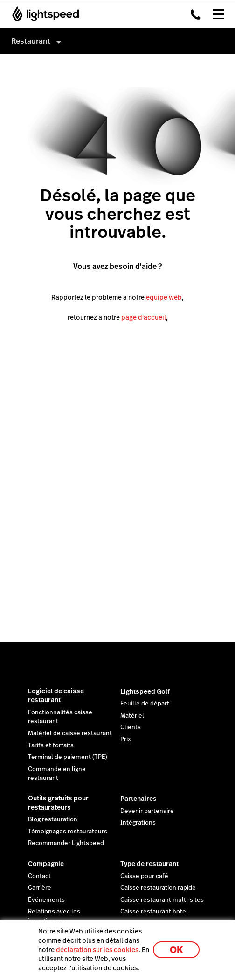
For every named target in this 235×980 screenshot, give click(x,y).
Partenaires (138, 799)
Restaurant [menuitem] (31, 41)
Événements (46, 900)
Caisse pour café (144, 876)
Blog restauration (53, 819)
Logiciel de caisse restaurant (56, 696)
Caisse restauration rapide (158, 888)
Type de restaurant (149, 864)
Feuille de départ (145, 704)
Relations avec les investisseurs (54, 916)
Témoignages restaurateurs (68, 832)
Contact (39, 876)
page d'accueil (144, 317)
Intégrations (138, 823)
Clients (131, 727)
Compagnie (46, 864)
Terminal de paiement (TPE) (68, 757)
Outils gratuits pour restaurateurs (58, 803)
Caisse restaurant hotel (154, 912)
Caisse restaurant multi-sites (162, 900)
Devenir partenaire (147, 811)
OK (176, 950)
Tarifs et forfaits (51, 745)
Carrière (40, 888)
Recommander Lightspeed (66, 843)
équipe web (164, 297)
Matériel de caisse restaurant (70, 733)
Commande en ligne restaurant (57, 774)
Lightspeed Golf (145, 691)
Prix (126, 739)
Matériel (132, 716)
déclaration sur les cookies (97, 950)
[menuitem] (117, 41)
